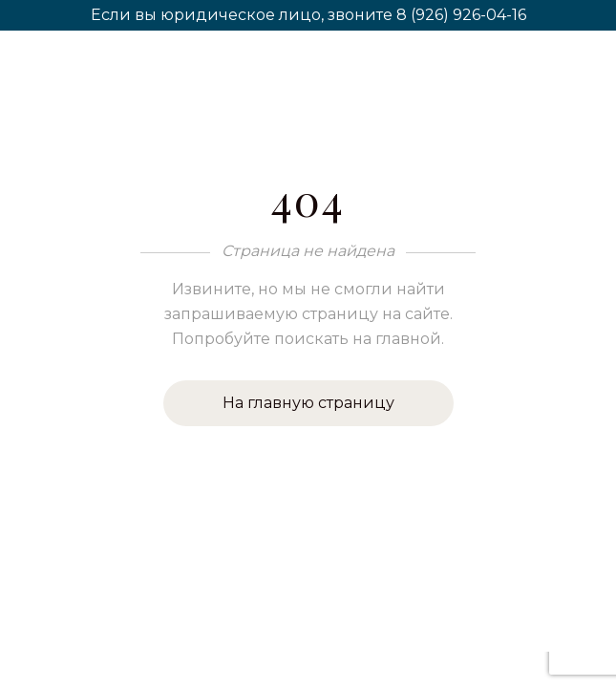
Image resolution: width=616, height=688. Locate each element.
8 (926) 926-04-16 (461, 15)
